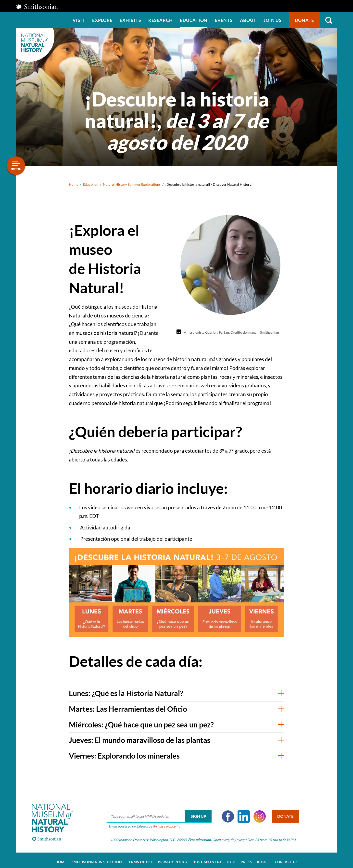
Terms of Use (140, 858)
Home (74, 184)
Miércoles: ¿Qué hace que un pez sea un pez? (141, 724)
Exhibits (130, 20)
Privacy (164, 822)
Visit (79, 20)
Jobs (231, 858)
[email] (157, 813)
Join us (272, 20)
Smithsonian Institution (97, 858)
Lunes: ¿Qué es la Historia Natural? (126, 693)
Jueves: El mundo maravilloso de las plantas (140, 740)
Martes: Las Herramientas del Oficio (128, 709)
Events (224, 20)
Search (328, 20)
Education (194, 20)
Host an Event (207, 858)
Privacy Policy (173, 858)
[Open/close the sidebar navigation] (16, 166)
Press (246, 858)
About (248, 20)
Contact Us (286, 858)
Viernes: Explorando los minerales (124, 756)
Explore (102, 20)
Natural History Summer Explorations (132, 184)
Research (160, 20)
